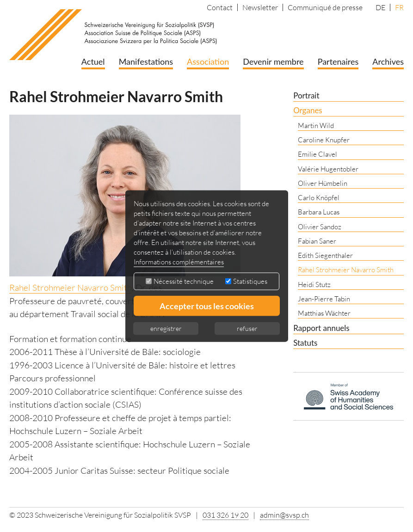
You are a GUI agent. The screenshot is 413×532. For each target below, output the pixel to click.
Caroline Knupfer (324, 140)
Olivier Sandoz (320, 227)
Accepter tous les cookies (207, 306)
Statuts (305, 343)
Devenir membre (273, 61)
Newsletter (260, 7)
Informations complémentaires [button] (179, 262)
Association (208, 61)
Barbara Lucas (319, 212)
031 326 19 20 (225, 515)
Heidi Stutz (314, 284)
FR (399, 7)
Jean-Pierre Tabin (324, 299)
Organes (308, 110)
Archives (388, 61)
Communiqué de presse (325, 7)
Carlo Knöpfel (319, 198)
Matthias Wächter (324, 313)
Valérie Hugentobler (328, 169)
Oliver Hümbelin (323, 183)
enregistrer (166, 328)
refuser (247, 328)
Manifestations (146, 61)
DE (380, 7)
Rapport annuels (321, 328)
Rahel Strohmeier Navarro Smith (71, 287)
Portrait (306, 95)
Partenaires (338, 61)
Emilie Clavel (317, 154)
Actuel (93, 61)
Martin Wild (316, 125)
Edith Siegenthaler (325, 255)
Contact (220, 7)
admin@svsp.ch (284, 515)
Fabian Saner (317, 241)
